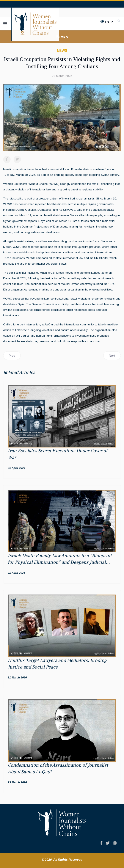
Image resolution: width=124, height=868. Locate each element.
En (107, 22)
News (62, 51)
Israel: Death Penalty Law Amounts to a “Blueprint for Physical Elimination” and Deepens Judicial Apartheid (60, 562)
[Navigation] (5, 24)
